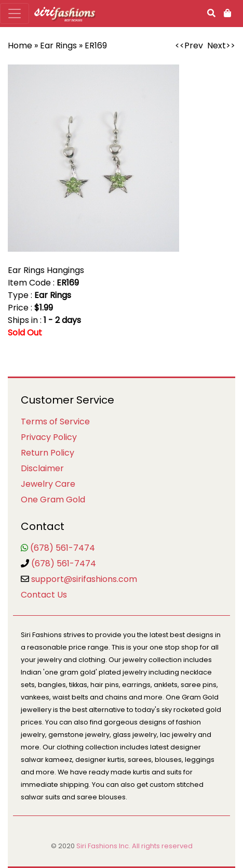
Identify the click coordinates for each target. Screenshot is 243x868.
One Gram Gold (53, 500)
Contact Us (44, 595)
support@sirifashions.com (84, 579)
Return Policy (48, 453)
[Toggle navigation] (15, 14)
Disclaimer (42, 468)
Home (20, 46)
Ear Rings (58, 46)
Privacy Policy (49, 437)
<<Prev (189, 46)
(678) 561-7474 (63, 548)
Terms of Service (55, 422)
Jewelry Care (48, 484)
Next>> (221, 46)
